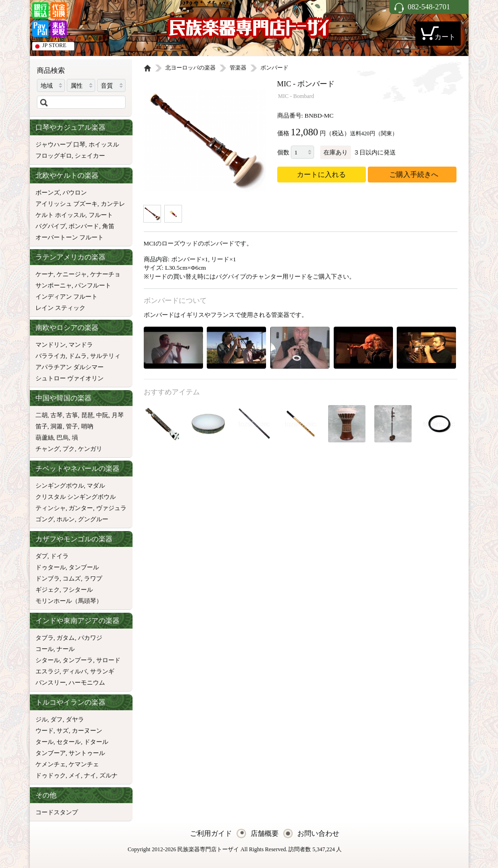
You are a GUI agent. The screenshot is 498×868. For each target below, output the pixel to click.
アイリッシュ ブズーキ (67, 204)
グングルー (93, 519)
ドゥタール (51, 567)
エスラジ (48, 671)
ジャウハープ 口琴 (60, 144)
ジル (42, 719)
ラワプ (93, 578)
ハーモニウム (87, 682)
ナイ (90, 775)
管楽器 (238, 68)
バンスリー (51, 682)
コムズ (72, 578)
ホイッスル (104, 144)
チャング (48, 449)
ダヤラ (75, 719)
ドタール (96, 742)
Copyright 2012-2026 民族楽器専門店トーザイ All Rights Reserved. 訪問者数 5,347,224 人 (235, 849)
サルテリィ (105, 356)
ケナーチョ (105, 274)
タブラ (45, 638)
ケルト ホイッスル (60, 215)
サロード (108, 660)
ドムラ (78, 356)
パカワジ (90, 638)
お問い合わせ (318, 833)
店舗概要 (265, 833)
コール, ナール (55, 649)
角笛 (108, 226)
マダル (96, 486)
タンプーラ (78, 660)
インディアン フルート (67, 297)
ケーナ (45, 274)
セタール (69, 742)
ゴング (45, 519)
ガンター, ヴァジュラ (98, 508)
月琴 (118, 415)
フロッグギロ (54, 156)
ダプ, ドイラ (52, 556)
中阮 (102, 415)
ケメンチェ (51, 764)
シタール (48, 660)
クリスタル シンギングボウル (76, 497)
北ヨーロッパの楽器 (190, 68)
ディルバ (75, 671)
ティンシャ (51, 508)
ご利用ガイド (211, 833)
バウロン (75, 192)
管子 (72, 426)
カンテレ (113, 204)
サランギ (102, 671)
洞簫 (56, 426)
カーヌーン (87, 731)
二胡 (42, 415)
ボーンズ (48, 192)
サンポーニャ (54, 285)
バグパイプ (51, 226)
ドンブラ (48, 578)
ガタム (66, 638)
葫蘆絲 (45, 437)
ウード (45, 731)
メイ (75, 775)
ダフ (56, 719)
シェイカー (90, 156)
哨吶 (87, 426)
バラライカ (51, 356)
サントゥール (87, 753)
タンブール (84, 567)
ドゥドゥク (51, 775)
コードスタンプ (57, 812)
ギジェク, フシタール (64, 590)
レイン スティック (60, 308)
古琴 (56, 415)
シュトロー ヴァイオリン (70, 378)
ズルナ (109, 775)
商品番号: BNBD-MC (305, 115)
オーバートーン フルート (70, 237)
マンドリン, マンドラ (64, 345)
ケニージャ (72, 274)
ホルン (66, 519)
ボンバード (84, 226)
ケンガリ (90, 449)
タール (45, 742)
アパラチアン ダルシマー (70, 367)
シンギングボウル (60, 486)
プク (69, 449)
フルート (101, 215)
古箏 (72, 415)
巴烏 (63, 437)
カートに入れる (321, 175)
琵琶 (87, 415)
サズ (63, 731)
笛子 (42, 426)
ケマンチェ (84, 764)
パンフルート (93, 285)
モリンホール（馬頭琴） (69, 601)
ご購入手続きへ (414, 175)
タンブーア (51, 753)
